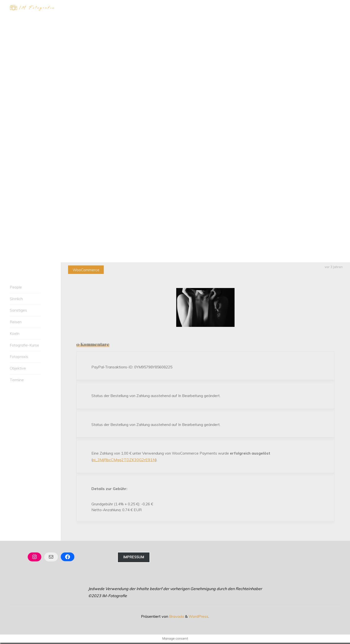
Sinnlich (16, 299)
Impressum (134, 559)
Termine (17, 380)
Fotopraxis (19, 357)
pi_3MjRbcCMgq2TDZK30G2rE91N (124, 460)
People (16, 287)
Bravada (176, 618)
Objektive (18, 368)
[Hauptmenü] (336, 8)
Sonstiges (18, 310)
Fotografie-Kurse (24, 345)
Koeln (15, 333)
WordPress (198, 618)
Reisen (16, 322)
